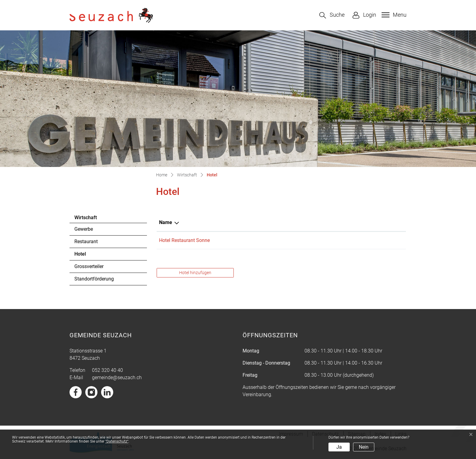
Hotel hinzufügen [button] (195, 273)
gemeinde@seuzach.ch (117, 377)
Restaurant (86, 241)
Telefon (319, 222)
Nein (364, 447)
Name (166, 222)
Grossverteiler (89, 266)
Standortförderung (94, 279)
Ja (339, 447)
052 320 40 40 (107, 370)
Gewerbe (84, 229)
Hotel (91, 256)
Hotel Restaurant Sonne (184, 240)
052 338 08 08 (326, 240)
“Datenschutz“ (117, 441)
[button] (332, 15)
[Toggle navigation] (393, 15)
